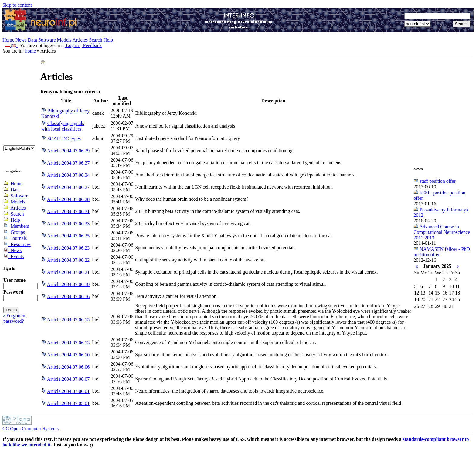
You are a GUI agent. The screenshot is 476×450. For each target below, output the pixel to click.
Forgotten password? (14, 318)
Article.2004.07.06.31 (68, 211)
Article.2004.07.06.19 (68, 284)
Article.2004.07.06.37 (68, 163)
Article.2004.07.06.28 (68, 199)
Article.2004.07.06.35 (68, 236)
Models (65, 40)
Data (33, 40)
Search (96, 40)
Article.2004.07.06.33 (68, 224)
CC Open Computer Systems (31, 429)
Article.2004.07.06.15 (68, 320)
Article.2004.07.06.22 (68, 260)
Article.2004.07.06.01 (68, 391)
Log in (71, 45)
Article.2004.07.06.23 (68, 248)
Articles (81, 40)
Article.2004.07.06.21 (68, 272)
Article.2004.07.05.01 (68, 403)
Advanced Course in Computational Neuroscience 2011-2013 (442, 232)
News (22, 40)
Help (108, 40)
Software (48, 40)
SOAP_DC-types (64, 139)
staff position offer (435, 181)
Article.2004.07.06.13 (68, 343)
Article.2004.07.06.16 (68, 297)
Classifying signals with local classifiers (63, 126)
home (30, 51)
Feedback (91, 45)
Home (9, 40)
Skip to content (17, 5)
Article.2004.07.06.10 (68, 355)
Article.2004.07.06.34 (68, 175)
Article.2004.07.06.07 (68, 379)
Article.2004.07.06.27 (68, 187)
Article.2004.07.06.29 (68, 151)
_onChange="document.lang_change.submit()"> (19, 148)
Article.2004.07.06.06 (68, 367)
